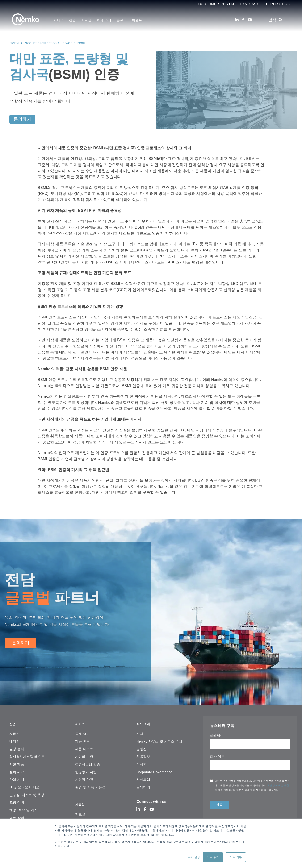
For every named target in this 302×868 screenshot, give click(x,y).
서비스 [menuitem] (59, 20)
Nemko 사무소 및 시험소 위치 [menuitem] (159, 739)
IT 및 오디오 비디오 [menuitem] (25, 785)
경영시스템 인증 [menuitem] (88, 762)
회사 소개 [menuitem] (104, 20)
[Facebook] (243, 20)
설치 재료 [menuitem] (17, 769)
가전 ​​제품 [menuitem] (17, 762)
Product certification (40, 43)
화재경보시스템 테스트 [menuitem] (27, 754)
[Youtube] (250, 20)
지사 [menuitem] (140, 731)
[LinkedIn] (237, 20)
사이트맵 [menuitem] (143, 777)
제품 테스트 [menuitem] (84, 746)
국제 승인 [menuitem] (83, 731)
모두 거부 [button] (236, 857)
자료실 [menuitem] (86, 20)
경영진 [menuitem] (141, 746)
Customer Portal (217, 4)
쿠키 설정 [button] (194, 857)
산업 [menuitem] (73, 20)
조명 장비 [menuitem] (17, 800)
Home (15, 43)
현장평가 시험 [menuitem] (86, 769)
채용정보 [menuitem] (143, 754)
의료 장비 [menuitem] (17, 815)
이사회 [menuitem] (141, 762)
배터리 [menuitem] (15, 739)
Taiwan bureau (73, 43)
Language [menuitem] (250, 4)
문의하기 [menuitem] (143, 785)
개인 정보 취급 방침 (278, 785)
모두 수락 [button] (213, 857)
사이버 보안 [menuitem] (84, 754)
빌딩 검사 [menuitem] (17, 746)
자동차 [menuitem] (15, 731)
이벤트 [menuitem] (137, 20)
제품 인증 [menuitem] (83, 739)
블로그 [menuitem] (122, 20)
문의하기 (21, 643)
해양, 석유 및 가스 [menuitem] (23, 807)
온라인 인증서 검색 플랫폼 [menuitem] (96, 817)
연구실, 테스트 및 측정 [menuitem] (27, 792)
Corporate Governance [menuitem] (154, 769)
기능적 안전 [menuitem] (84, 777)
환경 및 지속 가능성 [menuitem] (90, 785)
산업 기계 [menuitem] (17, 777)
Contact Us (278, 4)
